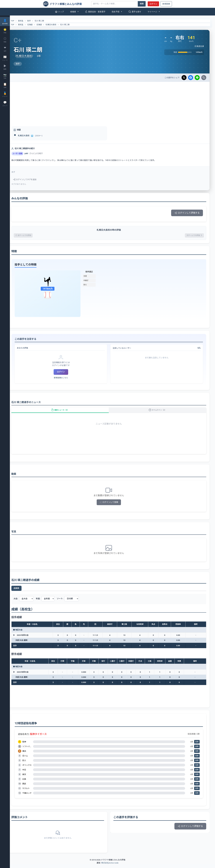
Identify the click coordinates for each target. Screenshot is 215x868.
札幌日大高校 (58, 25)
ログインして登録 (113, 506)
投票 (197, 745)
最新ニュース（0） (66, 412)
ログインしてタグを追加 (32, 179)
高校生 (28, 21)
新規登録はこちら (66, 379)
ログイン (153, 4)
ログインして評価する (187, 213)
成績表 (24, 592)
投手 (36, 21)
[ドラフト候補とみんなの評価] (66, 4)
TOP (18, 21)
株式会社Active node (110, 866)
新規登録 (166, 4)
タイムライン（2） (159, 412)
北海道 (37, 25)
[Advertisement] (112, 102)
